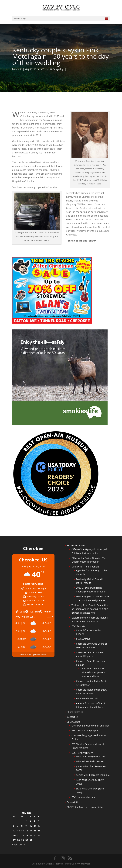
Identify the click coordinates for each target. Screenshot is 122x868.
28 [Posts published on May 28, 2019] (18, 840)
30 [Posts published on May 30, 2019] (27, 840)
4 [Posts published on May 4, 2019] (34, 821)
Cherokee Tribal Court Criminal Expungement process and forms (93, 672)
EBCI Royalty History (82, 753)
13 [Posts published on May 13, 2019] (14, 831)
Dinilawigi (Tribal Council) (85, 567)
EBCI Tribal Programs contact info (85, 807)
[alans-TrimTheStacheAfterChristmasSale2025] (52, 323)
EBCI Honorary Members (85, 797)
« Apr (15, 844)
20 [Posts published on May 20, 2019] (14, 835)
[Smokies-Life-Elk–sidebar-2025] (60, 424)
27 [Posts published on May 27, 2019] (14, 840)
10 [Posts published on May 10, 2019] (31, 826)
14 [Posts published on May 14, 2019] (18, 831)
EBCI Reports (78, 626)
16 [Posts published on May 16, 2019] (27, 831)
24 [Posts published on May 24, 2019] (31, 835)
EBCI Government (76, 545)
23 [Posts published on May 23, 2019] (27, 835)
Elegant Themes (54, 864)
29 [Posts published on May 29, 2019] (23, 840)
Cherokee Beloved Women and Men (90, 726)
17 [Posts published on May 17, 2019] (31, 831)
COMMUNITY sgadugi (53, 69)
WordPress (84, 864)
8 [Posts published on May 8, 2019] (22, 826)
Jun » (22, 844)
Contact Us (73, 717)
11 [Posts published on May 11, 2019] (35, 826)
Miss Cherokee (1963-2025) (90, 756)
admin (19, 69)
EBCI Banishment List (87, 698)
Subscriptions (74, 802)
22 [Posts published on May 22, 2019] (23, 835)
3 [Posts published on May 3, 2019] (30, 821)
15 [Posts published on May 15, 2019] (23, 831)
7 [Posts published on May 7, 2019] (18, 826)
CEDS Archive (83, 639)
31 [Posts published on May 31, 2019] (31, 840)
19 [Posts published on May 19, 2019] (39, 831)
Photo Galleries (75, 712)
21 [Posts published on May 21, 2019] (18, 835)
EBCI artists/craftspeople (85, 731)
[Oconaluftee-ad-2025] (56, 516)
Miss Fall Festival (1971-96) (90, 761)
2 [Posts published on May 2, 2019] (26, 821)
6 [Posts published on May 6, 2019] (14, 826)
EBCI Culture (74, 722)
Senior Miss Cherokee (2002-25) (93, 775)
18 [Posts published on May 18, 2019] (35, 831)
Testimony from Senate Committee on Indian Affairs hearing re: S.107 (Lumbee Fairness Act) (90, 609)
